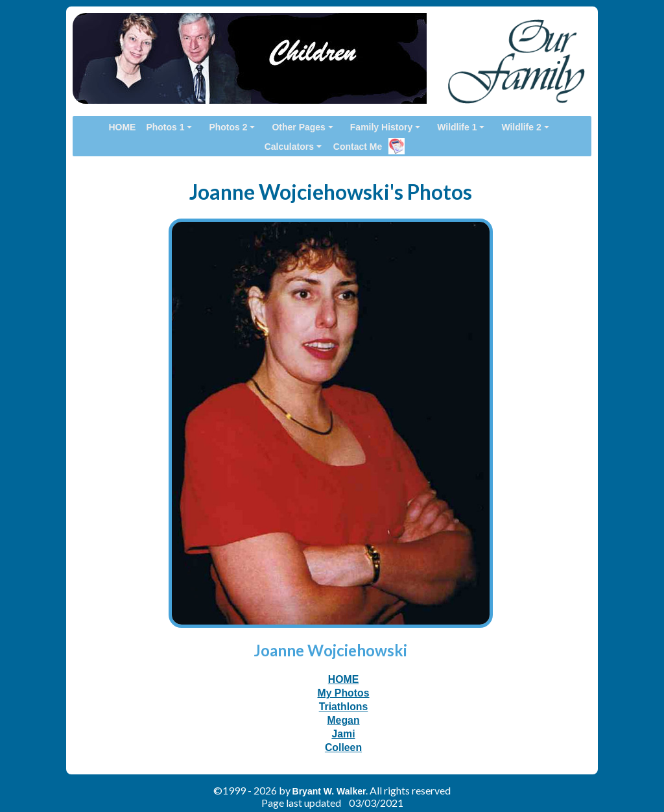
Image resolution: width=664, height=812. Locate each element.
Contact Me (358, 147)
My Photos (343, 693)
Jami (343, 734)
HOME (344, 679)
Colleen (343, 747)
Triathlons (344, 707)
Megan (343, 720)
